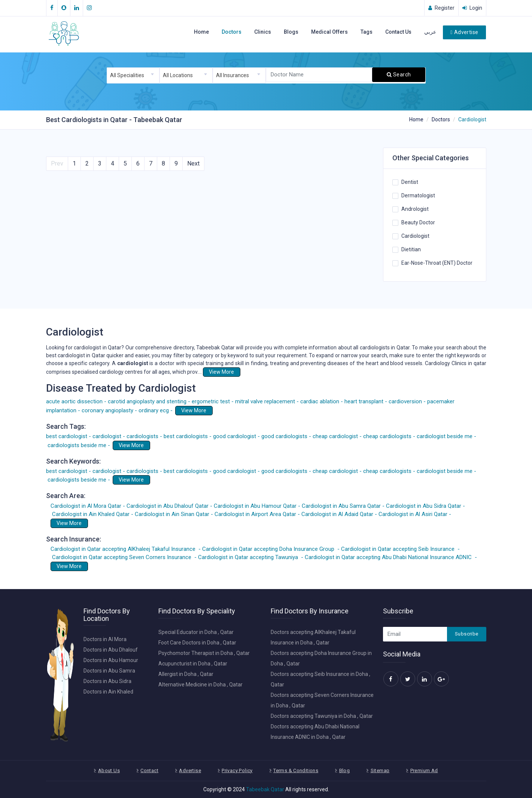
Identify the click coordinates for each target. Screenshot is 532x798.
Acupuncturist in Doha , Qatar (193, 664)
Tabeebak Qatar (265, 789)
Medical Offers (329, 32)
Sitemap (380, 770)
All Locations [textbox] (178, 75)
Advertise (464, 32)
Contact (149, 770)
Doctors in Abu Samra (109, 671)
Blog (345, 770)
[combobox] (133, 75)
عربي (430, 32)
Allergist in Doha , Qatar (186, 674)
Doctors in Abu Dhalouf (111, 650)
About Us (109, 770)
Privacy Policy (237, 770)
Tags (367, 32)
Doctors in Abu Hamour (111, 660)
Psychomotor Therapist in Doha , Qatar (204, 653)
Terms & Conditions (296, 770)
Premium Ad (424, 770)
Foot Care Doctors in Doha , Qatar (197, 643)
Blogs (291, 32)
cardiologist (133, 363)
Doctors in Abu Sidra (107, 681)
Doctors (232, 32)
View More (221, 372)
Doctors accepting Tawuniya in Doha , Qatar (322, 716)
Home (201, 32)
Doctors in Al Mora (105, 639)
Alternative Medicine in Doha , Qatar (200, 685)
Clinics (263, 32)
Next (193, 163)
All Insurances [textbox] (232, 75)
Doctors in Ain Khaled (108, 692)
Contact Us (398, 32)
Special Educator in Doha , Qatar (196, 632)
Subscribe (467, 634)
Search (399, 75)
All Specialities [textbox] (127, 75)
